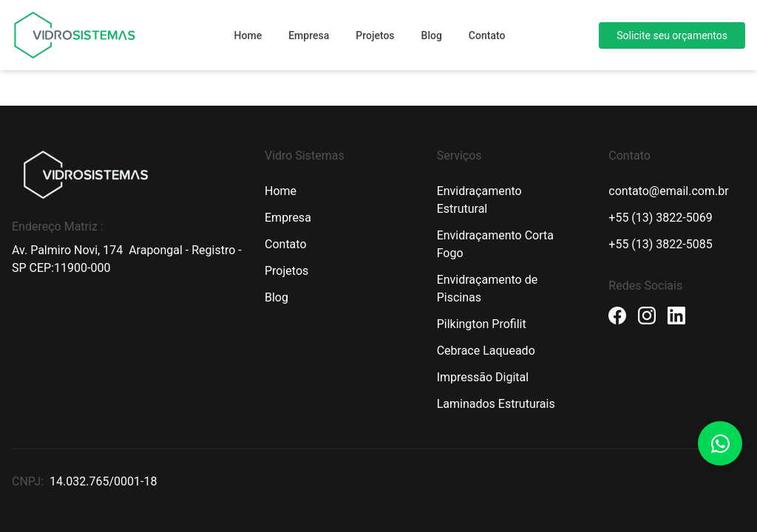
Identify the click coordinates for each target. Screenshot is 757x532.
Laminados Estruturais (496, 404)
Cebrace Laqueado (486, 351)
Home (248, 35)
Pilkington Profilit (482, 324)
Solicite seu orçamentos (672, 35)
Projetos (375, 35)
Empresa (309, 35)
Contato (487, 35)
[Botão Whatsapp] (720, 443)
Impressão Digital (483, 377)
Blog (432, 35)
